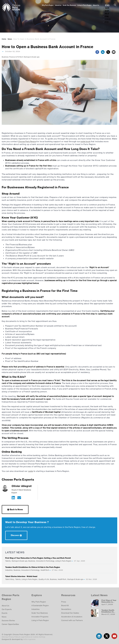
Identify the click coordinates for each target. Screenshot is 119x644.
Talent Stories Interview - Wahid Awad (21, 576)
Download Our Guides (70, 613)
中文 (107, 22)
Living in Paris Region (84, 5)
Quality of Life (44, 579)
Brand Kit (65, 605)
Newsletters (66, 609)
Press (64, 602)
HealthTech (45, 570)
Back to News (16, 509)
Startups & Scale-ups (31, 57)
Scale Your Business (69, 5)
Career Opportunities (10, 624)
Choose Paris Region (27, 141)
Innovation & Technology (45, 561)
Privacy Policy (14, 637)
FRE (107, 16)
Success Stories (8, 620)
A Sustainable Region (40, 605)
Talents (8, 561)
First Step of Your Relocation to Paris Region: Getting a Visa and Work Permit (38, 558)
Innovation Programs (40, 617)
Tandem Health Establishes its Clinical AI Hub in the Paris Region (33, 567)
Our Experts (7, 609)
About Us (96, 5)
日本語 (108, 19)
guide (31, 471)
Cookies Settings (39, 637)
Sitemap (5, 637)
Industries (58, 5)
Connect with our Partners (72, 620)
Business (5, 57)
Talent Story (10, 579)
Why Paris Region (48, 5)
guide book (85, 141)
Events (5, 613)
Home (4, 39)
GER (107, 8)
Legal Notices (26, 637)
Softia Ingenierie (29, 639)
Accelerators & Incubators (72, 617)
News (10, 39)
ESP (107, 11)
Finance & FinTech (16, 57)
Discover (15, 535)
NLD (107, 14)
